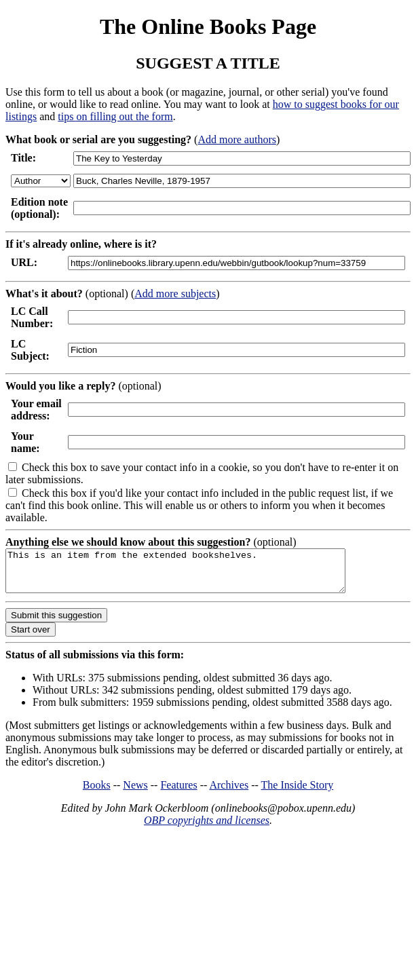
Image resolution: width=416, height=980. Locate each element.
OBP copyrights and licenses (207, 828)
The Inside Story (298, 793)
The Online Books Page (208, 26)
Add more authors (237, 139)
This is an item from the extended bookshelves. (196, 575)
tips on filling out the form (115, 116)
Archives (229, 793)
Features (178, 793)
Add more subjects (175, 294)
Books (97, 793)
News (135, 793)
